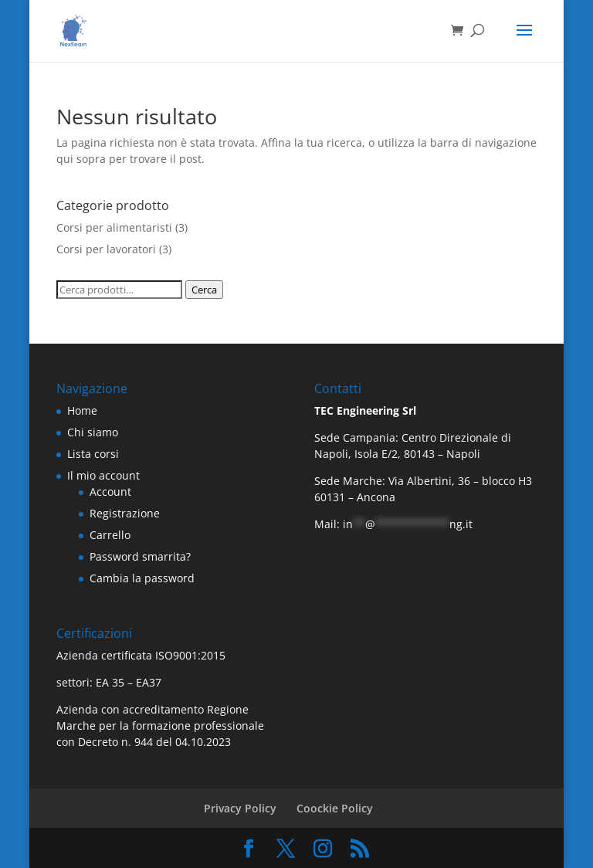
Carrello (110, 535)
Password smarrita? (140, 556)
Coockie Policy (335, 808)
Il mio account (103, 475)
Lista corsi (93, 454)
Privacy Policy (240, 808)
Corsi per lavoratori (106, 249)
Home (82, 410)
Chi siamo (93, 432)
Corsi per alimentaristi (114, 227)
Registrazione (125, 513)
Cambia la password (142, 578)
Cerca (204, 290)
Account (110, 492)
